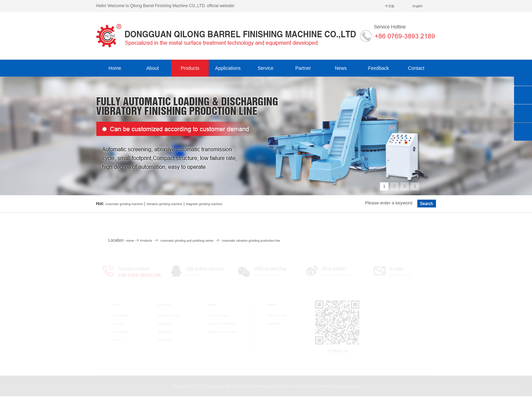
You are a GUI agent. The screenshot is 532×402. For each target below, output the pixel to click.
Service (265, 68)
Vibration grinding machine (164, 204)
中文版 (390, 6)
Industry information (222, 323)
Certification (121, 331)
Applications (228, 68)
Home (115, 68)
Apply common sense (223, 331)
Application (166, 323)
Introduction (121, 315)
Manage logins (349, 386)
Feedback (378, 68)
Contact (416, 68)
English (418, 6)
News (341, 68)
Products (190, 68)
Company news (219, 315)
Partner (303, 68)
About (153, 68)
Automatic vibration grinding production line (251, 241)
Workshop (165, 331)
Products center (169, 315)
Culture (118, 323)
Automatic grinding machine (124, 204)
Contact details (277, 315)
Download (165, 339)
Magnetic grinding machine (204, 204)
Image (117, 339)
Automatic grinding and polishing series (187, 241)
